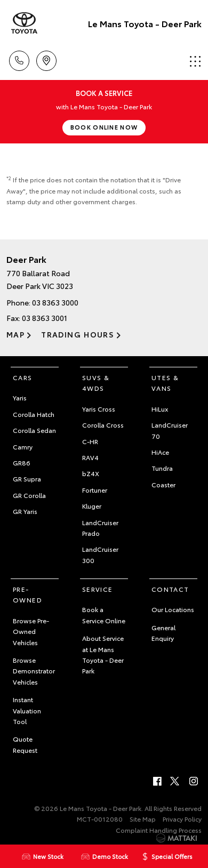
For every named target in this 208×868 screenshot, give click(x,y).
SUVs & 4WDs (96, 383)
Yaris (20, 397)
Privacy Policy (182, 819)
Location (46, 59)
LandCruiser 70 (170, 430)
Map (15, 334)
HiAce (160, 452)
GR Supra (27, 479)
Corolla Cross (103, 425)
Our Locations (173, 609)
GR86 (22, 463)
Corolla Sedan (34, 430)
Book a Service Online (104, 614)
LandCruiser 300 (100, 554)
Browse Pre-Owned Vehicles (31, 631)
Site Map (143, 819)
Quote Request (25, 744)
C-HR (90, 441)
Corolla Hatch (34, 414)
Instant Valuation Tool (27, 710)
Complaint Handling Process (159, 830)
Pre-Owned (27, 594)
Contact (170, 589)
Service (98, 589)
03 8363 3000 (55, 302)
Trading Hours (78, 334)
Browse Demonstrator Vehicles (34, 671)
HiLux (160, 409)
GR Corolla (29, 495)
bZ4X (91, 473)
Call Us (19, 59)
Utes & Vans (165, 383)
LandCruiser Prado (100, 528)
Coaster (163, 484)
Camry (23, 447)
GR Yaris (25, 511)
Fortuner (95, 490)
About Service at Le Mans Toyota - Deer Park (103, 654)
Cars (23, 377)
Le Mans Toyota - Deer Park (145, 23)
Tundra (162, 468)
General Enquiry (163, 633)
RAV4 (90, 457)
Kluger (92, 506)
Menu (195, 61)
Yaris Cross (99, 409)
